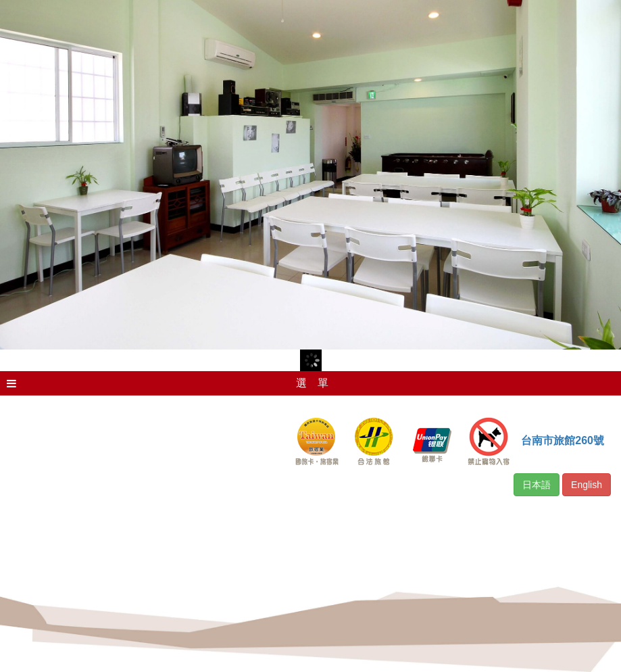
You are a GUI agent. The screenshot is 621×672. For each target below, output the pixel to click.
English (587, 485)
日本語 (537, 485)
